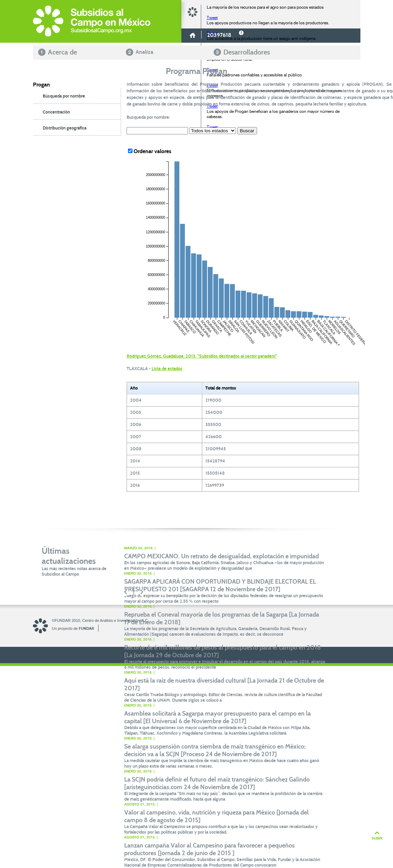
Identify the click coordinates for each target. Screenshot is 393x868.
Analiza (144, 52)
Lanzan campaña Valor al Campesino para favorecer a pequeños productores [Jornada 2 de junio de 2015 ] (210, 849)
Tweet (212, 18)
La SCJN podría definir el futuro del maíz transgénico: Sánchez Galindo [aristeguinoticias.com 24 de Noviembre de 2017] (217, 783)
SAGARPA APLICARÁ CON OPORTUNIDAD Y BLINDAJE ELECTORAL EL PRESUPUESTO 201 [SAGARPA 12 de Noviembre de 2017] (220, 585)
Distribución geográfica (65, 128)
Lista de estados (167, 369)
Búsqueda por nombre (64, 96)
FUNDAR (86, 628)
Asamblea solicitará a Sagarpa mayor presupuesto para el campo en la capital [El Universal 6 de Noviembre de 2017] (217, 717)
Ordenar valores (150, 151)
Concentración (56, 112)
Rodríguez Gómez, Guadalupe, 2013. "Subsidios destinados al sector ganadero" (202, 356)
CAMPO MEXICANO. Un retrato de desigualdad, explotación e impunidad (221, 556)
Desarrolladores (247, 52)
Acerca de (62, 52)
